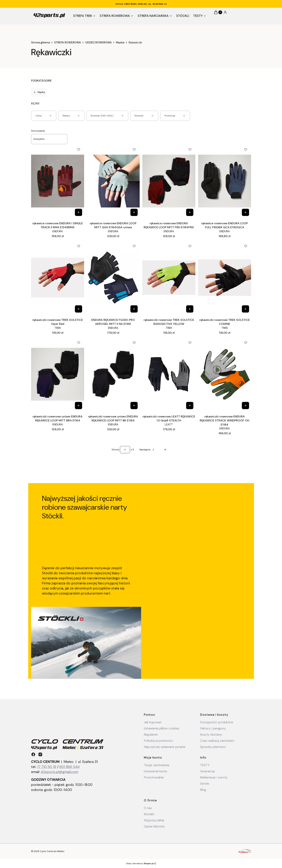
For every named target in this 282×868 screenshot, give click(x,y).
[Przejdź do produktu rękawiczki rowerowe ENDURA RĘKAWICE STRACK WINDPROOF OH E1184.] (225, 374)
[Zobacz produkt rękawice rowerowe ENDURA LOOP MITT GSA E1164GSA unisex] (134, 212)
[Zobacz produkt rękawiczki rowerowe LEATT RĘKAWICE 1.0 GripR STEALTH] (190, 406)
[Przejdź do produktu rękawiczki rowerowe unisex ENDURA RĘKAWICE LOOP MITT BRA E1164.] (58, 374)
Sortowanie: (38, 131)
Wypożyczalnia (154, 820)
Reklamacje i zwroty (214, 777)
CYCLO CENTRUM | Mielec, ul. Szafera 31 (141, 4)
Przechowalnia (154, 777)
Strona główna (40, 43)
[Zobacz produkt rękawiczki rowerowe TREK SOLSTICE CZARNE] (245, 309)
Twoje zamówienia (156, 765)
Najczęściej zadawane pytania (165, 747)
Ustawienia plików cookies (162, 728)
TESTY (205, 765)
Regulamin (151, 735)
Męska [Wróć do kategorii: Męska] (39, 92)
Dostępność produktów (217, 722)
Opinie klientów (154, 826)
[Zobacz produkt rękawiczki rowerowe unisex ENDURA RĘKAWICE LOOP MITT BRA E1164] (78, 406)
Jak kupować (153, 722)
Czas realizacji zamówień (217, 741)
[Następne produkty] (147, 450)
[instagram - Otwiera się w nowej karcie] (40, 754)
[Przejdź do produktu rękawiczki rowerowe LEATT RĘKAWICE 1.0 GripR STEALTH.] (169, 374)
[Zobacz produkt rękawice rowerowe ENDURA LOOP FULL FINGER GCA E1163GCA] (245, 212)
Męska (120, 43)
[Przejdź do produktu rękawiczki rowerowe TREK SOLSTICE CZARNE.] (225, 278)
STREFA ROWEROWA (67, 43)
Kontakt (149, 814)
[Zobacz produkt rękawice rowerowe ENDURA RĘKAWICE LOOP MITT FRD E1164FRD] (190, 212)
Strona (115, 450)
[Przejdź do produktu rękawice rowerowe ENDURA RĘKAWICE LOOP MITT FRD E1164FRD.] (169, 181)
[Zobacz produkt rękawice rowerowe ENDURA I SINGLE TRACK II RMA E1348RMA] (78, 212)
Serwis (205, 784)
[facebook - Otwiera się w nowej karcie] (33, 754)
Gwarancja (207, 771)
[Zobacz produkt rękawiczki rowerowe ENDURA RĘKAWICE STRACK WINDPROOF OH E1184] (245, 406)
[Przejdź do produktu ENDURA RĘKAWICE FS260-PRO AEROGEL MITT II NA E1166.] (113, 278)
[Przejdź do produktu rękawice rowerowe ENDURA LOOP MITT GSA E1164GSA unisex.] (113, 181)
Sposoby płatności (213, 747)
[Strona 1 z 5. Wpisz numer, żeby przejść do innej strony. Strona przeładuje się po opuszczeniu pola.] (125, 450)
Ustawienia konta (155, 771)
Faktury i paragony (213, 728)
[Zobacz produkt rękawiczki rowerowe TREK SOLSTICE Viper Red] (78, 309)
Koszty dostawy (211, 735)
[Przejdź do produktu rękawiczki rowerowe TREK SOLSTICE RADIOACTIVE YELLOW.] (169, 278)
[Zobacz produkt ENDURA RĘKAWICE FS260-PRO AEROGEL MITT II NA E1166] (134, 309)
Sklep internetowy (140, 863)
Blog (203, 790)
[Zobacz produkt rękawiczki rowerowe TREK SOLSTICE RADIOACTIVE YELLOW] (190, 309)
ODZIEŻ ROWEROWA (98, 43)
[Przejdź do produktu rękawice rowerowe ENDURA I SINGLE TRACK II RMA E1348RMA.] (58, 181)
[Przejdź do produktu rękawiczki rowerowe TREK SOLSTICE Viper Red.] (58, 278)
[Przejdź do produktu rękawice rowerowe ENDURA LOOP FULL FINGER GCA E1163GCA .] (225, 181)
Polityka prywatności (158, 741)
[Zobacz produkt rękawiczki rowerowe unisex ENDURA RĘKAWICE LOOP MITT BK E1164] (134, 406)
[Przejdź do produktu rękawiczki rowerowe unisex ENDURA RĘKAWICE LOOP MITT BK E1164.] (113, 374)
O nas (148, 808)
